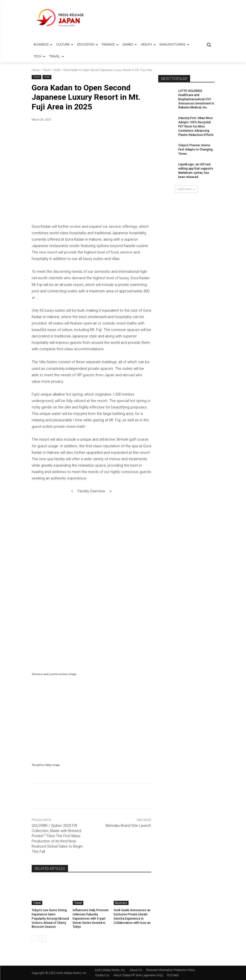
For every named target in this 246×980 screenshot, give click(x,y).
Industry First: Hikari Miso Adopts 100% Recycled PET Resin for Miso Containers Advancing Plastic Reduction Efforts (196, 126)
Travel (46, 70)
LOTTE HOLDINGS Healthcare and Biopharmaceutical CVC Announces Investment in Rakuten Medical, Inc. (196, 99)
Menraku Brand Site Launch (128, 826)
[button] (209, 45)
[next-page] (43, 939)
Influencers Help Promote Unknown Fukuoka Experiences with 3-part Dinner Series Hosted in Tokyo (90, 918)
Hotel (57, 70)
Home (35, 70)
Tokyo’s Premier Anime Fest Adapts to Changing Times (195, 150)
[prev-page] (35, 939)
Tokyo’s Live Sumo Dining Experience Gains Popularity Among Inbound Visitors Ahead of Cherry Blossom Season (50, 918)
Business (121, 903)
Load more (186, 189)
